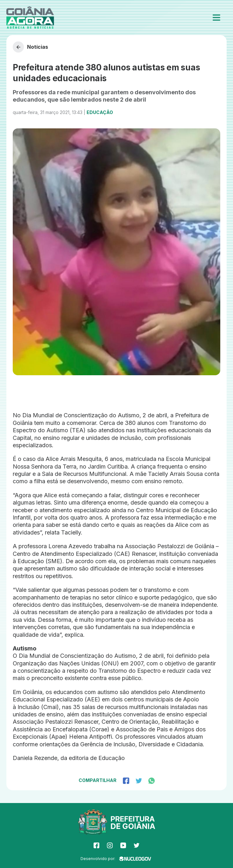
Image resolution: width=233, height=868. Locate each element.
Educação (100, 112)
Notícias (30, 47)
